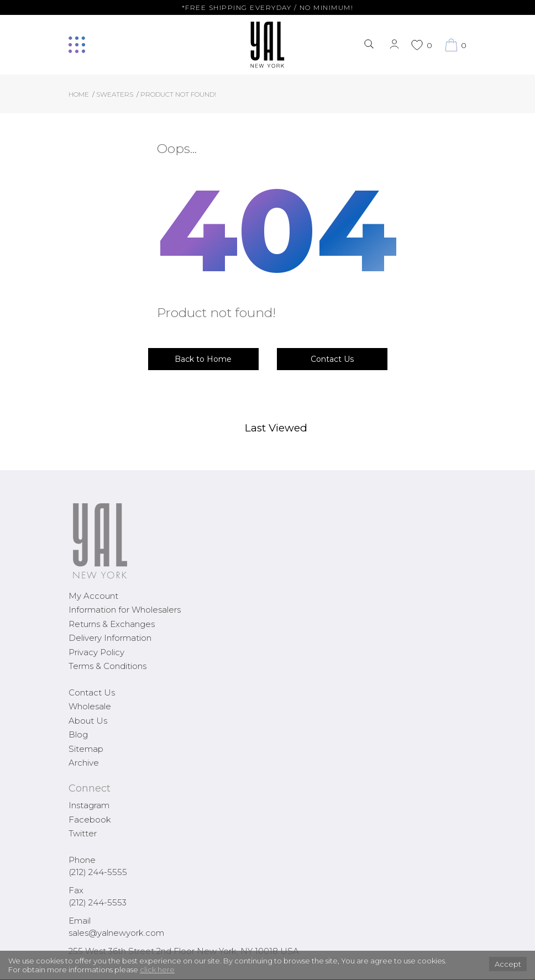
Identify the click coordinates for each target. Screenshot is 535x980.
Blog (78, 734)
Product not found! (178, 94)
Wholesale (90, 706)
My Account (93, 596)
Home (79, 94)
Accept (508, 964)
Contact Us (332, 359)
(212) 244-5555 (98, 872)
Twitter (83, 833)
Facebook (90, 820)
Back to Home (203, 359)
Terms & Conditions (107, 666)
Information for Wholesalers (125, 610)
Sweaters (115, 94)
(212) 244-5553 (98, 902)
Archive (84, 763)
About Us (88, 721)
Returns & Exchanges (112, 624)
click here (157, 970)
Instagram (89, 805)
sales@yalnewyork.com (116, 933)
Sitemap (86, 749)
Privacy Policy (96, 652)
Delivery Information (110, 638)
